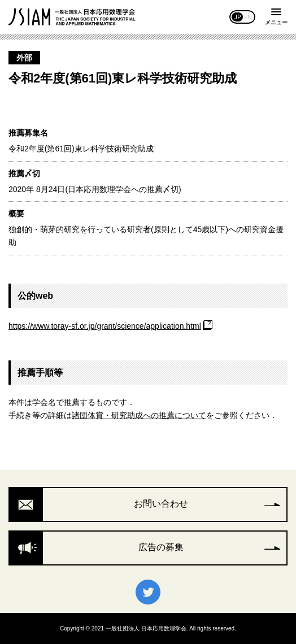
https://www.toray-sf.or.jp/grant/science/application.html (105, 326)
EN (248, 17)
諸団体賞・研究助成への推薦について (139, 415)
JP (238, 17)
